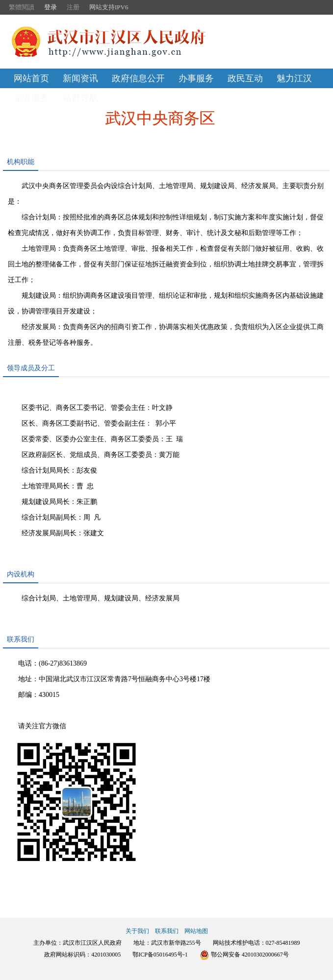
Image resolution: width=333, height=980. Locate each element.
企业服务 (31, 98)
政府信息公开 (138, 78)
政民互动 (245, 78)
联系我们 (167, 931)
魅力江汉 (294, 78)
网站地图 (196, 931)
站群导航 (80, 98)
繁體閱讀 (22, 7)
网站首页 (31, 78)
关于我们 (137, 931)
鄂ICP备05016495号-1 (160, 955)
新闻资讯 (80, 78)
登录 (51, 7)
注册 (73, 7)
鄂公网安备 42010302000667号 (244, 955)
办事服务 (196, 78)
